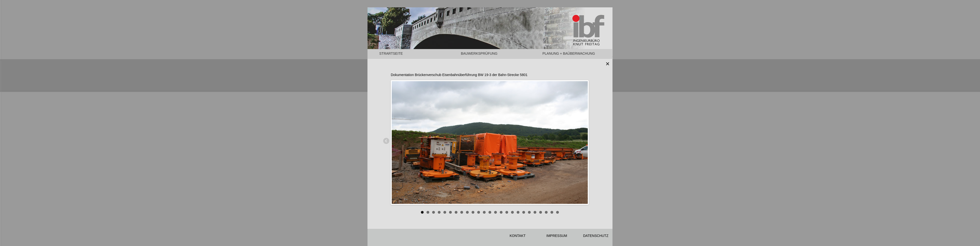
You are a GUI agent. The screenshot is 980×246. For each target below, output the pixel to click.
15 (501, 212)
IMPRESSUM (557, 236)
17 (512, 212)
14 (496, 212)
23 (546, 212)
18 (518, 212)
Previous (387, 141)
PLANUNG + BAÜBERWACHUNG (569, 53)
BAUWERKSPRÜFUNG (479, 53)
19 (524, 212)
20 (529, 212)
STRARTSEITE (391, 53)
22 (541, 212)
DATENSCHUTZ (596, 236)
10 (473, 212)
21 (535, 212)
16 (507, 212)
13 (490, 212)
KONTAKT (518, 236)
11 (479, 212)
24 (552, 212)
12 (484, 212)
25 (557, 212)
